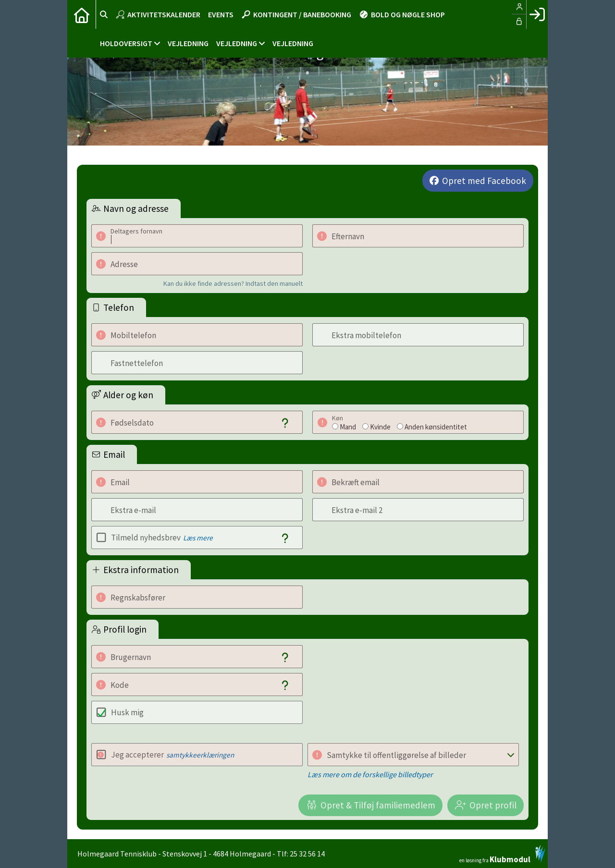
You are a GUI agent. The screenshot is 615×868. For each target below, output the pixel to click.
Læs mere (198, 538)
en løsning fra (502, 854)
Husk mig (127, 712)
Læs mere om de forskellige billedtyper (370, 774)
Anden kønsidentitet (436, 427)
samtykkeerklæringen (200, 755)
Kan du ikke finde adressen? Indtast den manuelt (233, 283)
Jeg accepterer (172, 755)
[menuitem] (82, 14)
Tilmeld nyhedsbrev (162, 538)
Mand (348, 427)
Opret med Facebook (484, 181)
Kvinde (380, 427)
